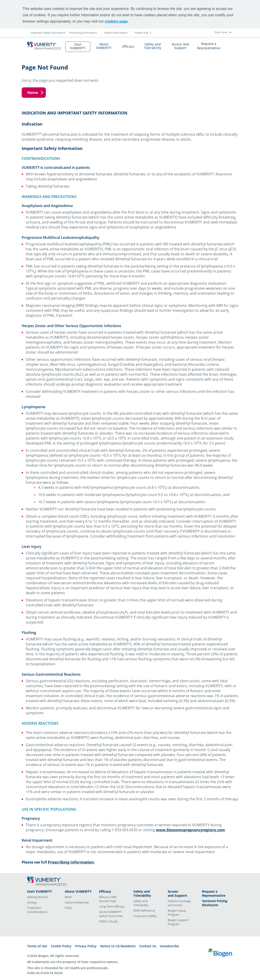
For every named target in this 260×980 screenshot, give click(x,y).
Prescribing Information (83, 33)
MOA (68, 897)
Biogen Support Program (178, 922)
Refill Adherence (144, 910)
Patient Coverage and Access (179, 903)
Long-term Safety (145, 916)
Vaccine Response (77, 902)
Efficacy (128, 46)
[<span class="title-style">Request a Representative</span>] (216, 894)
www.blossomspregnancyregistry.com (190, 830)
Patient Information (116, 33)
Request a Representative (209, 46)
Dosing (32, 902)
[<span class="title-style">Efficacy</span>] (113, 892)
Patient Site (143, 33)
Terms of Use (37, 946)
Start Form (221, 32)
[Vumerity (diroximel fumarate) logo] (47, 881)
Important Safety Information (48, 33)
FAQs (68, 908)
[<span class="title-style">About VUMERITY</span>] (79, 892)
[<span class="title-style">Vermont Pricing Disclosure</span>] (216, 903)
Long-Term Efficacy (112, 906)
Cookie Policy (61, 946)
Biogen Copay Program (177, 912)
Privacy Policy (86, 946)
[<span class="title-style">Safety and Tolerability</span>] (147, 894)
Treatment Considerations (37, 910)
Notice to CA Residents (118, 946)
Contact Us (148, 946)
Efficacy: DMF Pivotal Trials (108, 899)
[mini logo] (46, 43)
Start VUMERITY (78, 44)
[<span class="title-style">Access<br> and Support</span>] (181, 894)
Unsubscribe (169, 946)
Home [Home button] (33, 93)
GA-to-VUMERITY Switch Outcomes (111, 914)
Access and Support (180, 44)
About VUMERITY (104, 44)
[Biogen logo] (220, 951)
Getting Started (37, 897)
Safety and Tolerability (153, 44)
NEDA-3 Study (108, 921)
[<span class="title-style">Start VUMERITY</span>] (41, 892)
